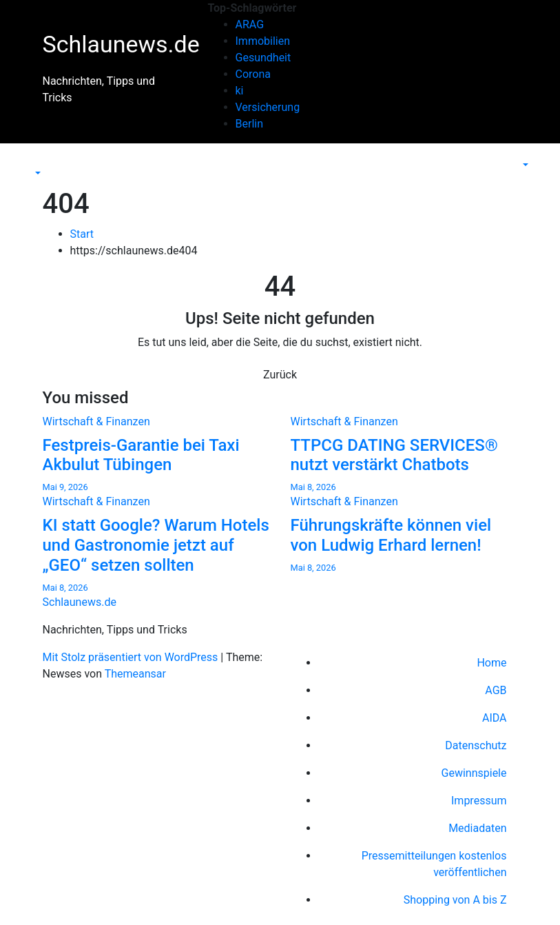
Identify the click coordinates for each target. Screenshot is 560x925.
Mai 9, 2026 (65, 487)
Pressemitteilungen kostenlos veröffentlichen (434, 864)
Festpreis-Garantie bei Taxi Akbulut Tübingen (141, 455)
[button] (37, 173)
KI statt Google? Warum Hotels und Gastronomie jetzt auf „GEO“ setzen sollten (156, 545)
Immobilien (263, 41)
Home (491, 663)
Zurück (280, 375)
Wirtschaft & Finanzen (96, 421)
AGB (496, 690)
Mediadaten (477, 828)
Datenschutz (476, 745)
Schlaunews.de (121, 44)
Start (82, 234)
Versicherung (268, 107)
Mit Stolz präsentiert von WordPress (132, 657)
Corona (253, 74)
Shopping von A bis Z (455, 900)
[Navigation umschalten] (41, 161)
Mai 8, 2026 (313, 487)
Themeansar (135, 674)
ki (240, 91)
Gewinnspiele (474, 773)
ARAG (250, 24)
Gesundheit (263, 58)
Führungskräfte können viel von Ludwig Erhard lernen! (391, 535)
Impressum (479, 801)
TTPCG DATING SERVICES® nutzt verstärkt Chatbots (394, 455)
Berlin (250, 124)
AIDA (495, 718)
